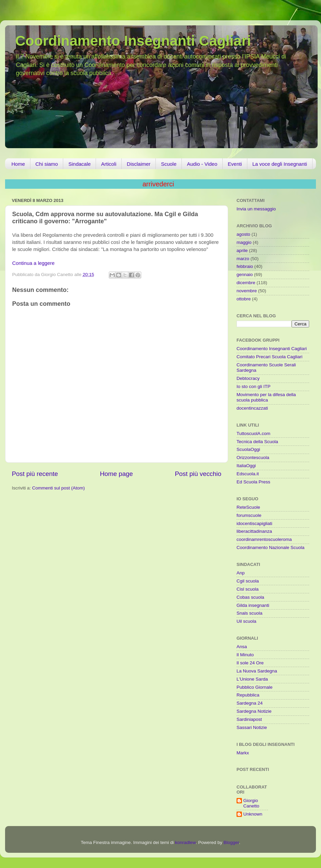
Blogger (231, 842)
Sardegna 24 (250, 703)
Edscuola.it (248, 474)
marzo (243, 259)
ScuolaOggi (248, 449)
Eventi (235, 164)
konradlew (185, 842)
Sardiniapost (249, 719)
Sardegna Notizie (254, 711)
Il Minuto (245, 655)
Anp (241, 573)
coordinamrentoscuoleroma (264, 539)
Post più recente (35, 474)
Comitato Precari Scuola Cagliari (269, 357)
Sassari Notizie (252, 727)
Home (18, 164)
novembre (247, 291)
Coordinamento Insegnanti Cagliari (133, 41)
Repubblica (248, 695)
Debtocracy (248, 378)
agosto (243, 234)
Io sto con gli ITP (254, 386)
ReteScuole (248, 507)
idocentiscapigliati (254, 523)
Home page (117, 474)
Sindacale (79, 164)
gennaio (245, 275)
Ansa (242, 647)
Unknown (253, 814)
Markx (243, 753)
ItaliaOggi (246, 466)
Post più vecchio (198, 474)
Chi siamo (47, 164)
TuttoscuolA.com (253, 433)
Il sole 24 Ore (250, 663)
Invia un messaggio (256, 209)
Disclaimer (139, 164)
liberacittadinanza (254, 531)
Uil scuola (246, 621)
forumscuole (249, 515)
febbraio (245, 266)
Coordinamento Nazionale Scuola (270, 547)
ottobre (244, 299)
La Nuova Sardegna (257, 671)
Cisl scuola (248, 589)
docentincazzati (252, 408)
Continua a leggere (33, 263)
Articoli (109, 164)
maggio (244, 242)
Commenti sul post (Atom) (58, 488)
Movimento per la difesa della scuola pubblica (266, 397)
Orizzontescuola (253, 458)
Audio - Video (202, 164)
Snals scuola (250, 613)
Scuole (169, 164)
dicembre (246, 283)
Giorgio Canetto (251, 803)
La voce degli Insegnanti (280, 164)
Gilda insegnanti (253, 605)
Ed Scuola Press (253, 482)
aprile (242, 250)
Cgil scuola (248, 581)
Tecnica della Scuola (257, 442)
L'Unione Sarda (252, 679)
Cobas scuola (250, 597)
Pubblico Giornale (255, 687)
